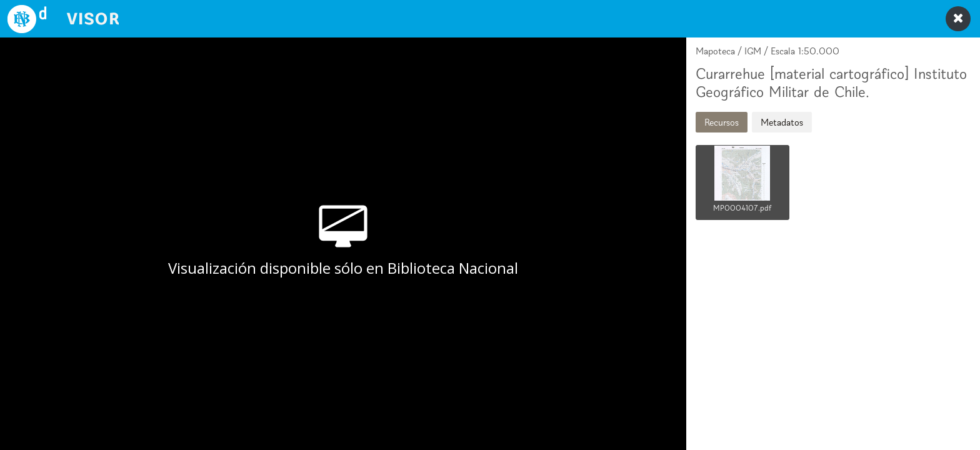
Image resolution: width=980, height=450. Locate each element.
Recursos (722, 122)
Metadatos (782, 122)
